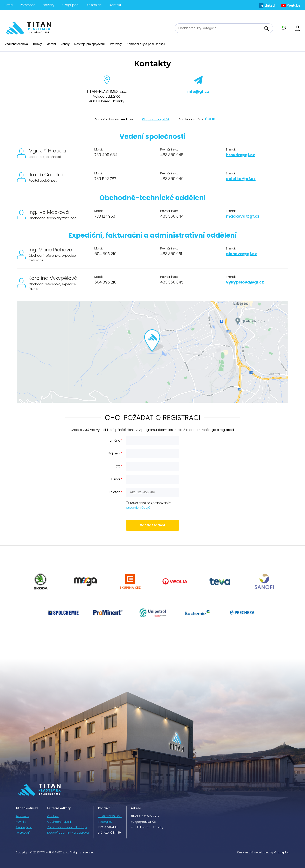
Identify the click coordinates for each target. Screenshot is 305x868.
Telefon (116, 492)
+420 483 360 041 (110, 816)
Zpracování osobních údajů (67, 827)
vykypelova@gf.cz (245, 282)
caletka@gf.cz (241, 179)
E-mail (117, 479)
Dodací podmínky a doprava (68, 833)
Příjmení (115, 453)
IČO (119, 466)
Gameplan (282, 852)
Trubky (37, 44)
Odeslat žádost (152, 525)
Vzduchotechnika (16, 44)
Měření (51, 44)
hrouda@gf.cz (240, 155)
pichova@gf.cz (241, 254)
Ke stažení (94, 5)
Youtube (294, 6)
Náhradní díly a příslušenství (146, 44)
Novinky (49, 5)
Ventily (65, 44)
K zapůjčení (71, 5)
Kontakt (115, 5)
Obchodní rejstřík (156, 119)
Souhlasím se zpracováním (149, 505)
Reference (28, 5)
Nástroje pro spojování (90, 44)
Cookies (53, 816)
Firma (9, 5)
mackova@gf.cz (243, 216)
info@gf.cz (198, 91)
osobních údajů (138, 508)
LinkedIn (271, 6)
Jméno (116, 441)
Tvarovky (116, 44)
